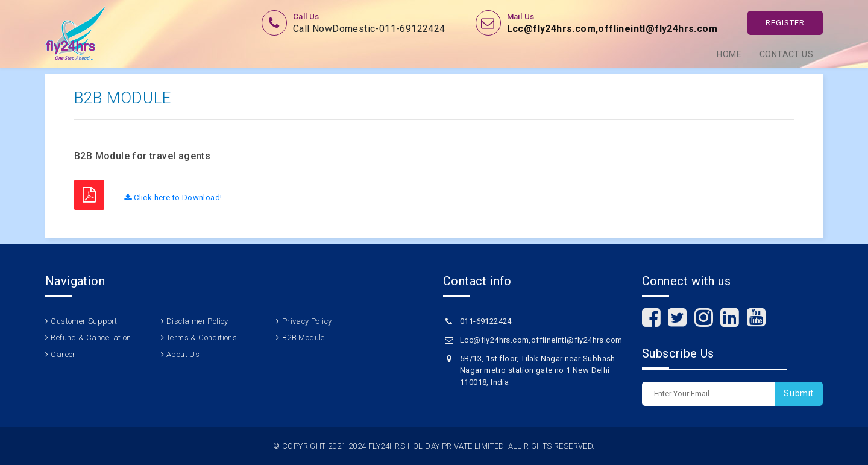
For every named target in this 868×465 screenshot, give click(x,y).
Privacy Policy (307, 321)
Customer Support (84, 321)
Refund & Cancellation (91, 337)
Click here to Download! (173, 198)
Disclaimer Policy (197, 321)
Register (785, 23)
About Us (183, 354)
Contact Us (786, 54)
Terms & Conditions (202, 337)
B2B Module (303, 337)
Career (63, 354)
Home (729, 54)
